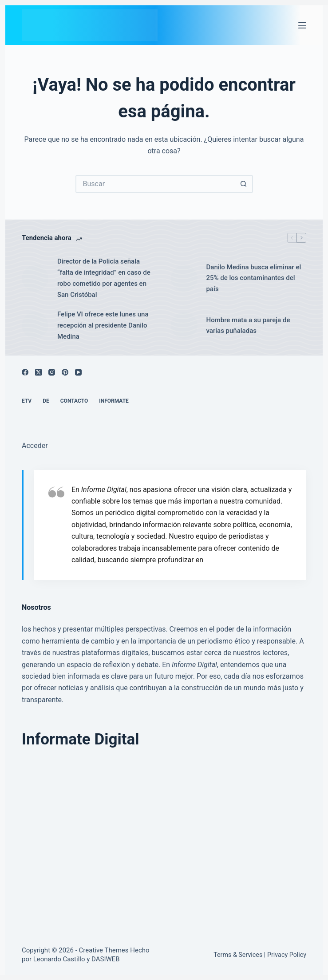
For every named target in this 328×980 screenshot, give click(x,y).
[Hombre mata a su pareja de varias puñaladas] (184, 325)
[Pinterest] (65, 372)
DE (46, 401)
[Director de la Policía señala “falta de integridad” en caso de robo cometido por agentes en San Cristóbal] (35, 278)
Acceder (35, 446)
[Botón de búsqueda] (244, 184)
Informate (114, 401)
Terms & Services (238, 955)
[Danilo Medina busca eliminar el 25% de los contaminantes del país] (184, 278)
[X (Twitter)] (38, 372)
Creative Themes (104, 950)
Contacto (74, 401)
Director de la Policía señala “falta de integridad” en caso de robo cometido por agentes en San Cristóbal (104, 278)
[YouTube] (78, 372)
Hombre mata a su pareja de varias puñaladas (248, 326)
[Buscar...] (155, 184)
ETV (27, 401)
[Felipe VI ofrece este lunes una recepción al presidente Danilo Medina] (35, 325)
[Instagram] (52, 372)
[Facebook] (25, 372)
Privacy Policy (287, 955)
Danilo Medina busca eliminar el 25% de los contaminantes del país (254, 278)
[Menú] (302, 25)
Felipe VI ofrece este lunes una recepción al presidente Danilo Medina (103, 325)
